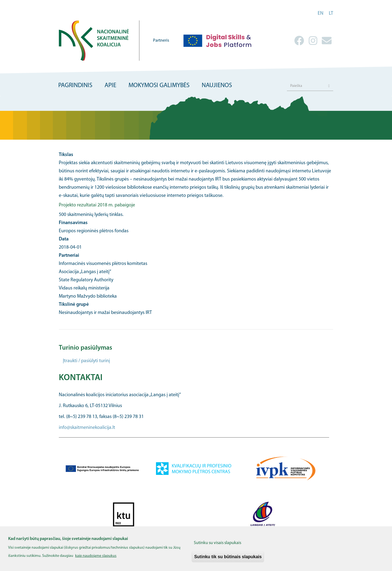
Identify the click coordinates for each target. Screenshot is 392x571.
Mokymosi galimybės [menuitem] (159, 86)
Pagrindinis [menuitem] (75, 86)
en (321, 13)
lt (331, 13)
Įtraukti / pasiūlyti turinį (86, 361)
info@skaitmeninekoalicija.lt (87, 428)
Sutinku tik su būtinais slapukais (228, 559)
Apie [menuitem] (110, 86)
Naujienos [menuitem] (217, 86)
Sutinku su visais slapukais (218, 546)
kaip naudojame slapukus (96, 559)
